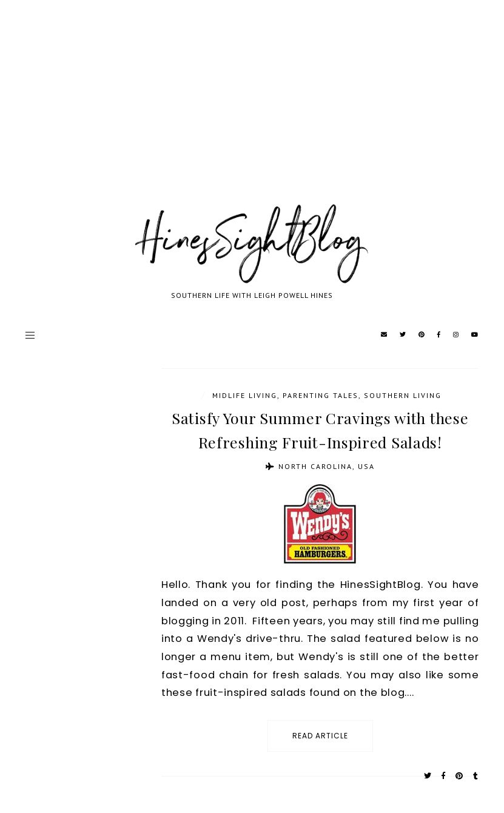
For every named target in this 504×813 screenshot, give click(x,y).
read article (320, 736)
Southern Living (403, 395)
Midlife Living (245, 395)
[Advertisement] (252, 115)
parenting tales (321, 395)
